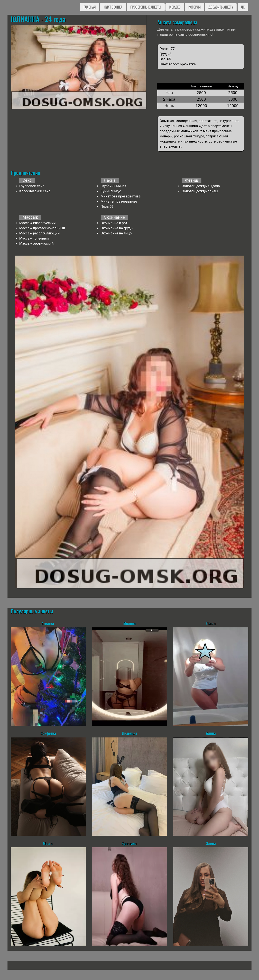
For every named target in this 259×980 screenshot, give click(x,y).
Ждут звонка (113, 7)
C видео (175, 7)
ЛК (243, 7)
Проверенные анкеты (146, 7)
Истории (194, 7)
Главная (90, 7)
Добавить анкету (221, 7)
